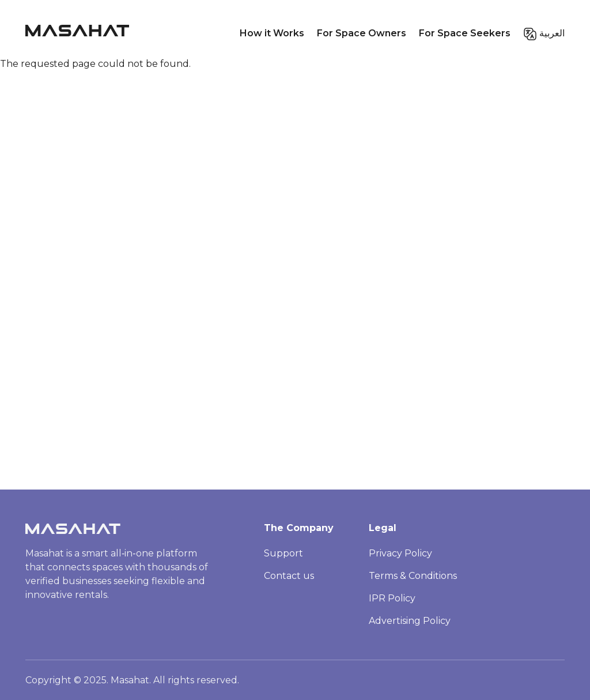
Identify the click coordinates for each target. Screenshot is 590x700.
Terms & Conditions (413, 576)
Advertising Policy (410, 621)
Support (283, 553)
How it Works (272, 33)
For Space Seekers (465, 33)
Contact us (289, 576)
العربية (552, 33)
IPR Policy (392, 598)
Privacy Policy (400, 553)
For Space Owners (362, 33)
